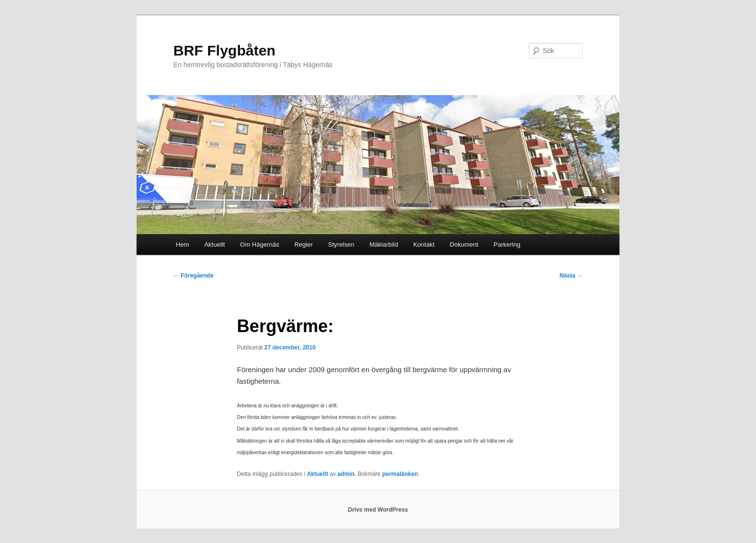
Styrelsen (341, 244)
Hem (182, 244)
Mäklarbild (384, 244)
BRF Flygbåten (224, 50)
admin (346, 474)
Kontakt (424, 244)
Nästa (571, 276)
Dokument (464, 244)
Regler (304, 244)
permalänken (400, 474)
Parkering (507, 244)
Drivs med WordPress (378, 510)
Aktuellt (215, 244)
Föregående (193, 276)
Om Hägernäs (259, 244)
